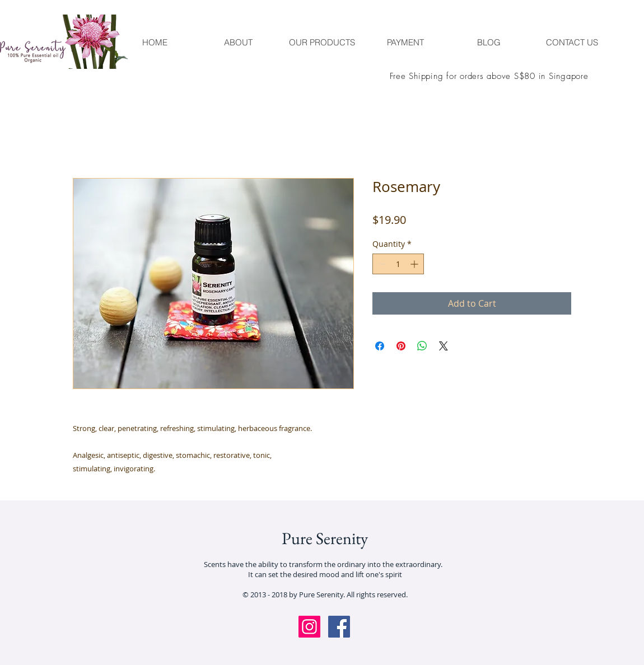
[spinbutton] (398, 264)
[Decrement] (381, 264)
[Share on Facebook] (380, 346)
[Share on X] (444, 346)
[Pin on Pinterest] (401, 346)
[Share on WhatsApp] (422, 346)
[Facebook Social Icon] (339, 627)
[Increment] (415, 264)
